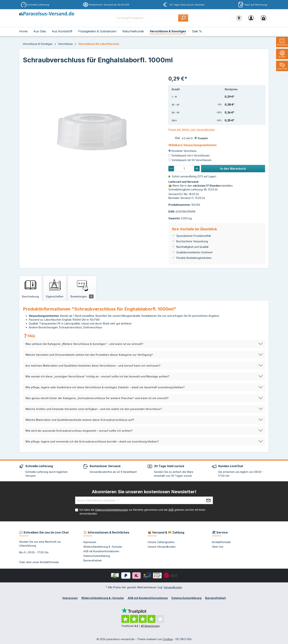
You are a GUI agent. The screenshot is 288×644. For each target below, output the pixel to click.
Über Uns (218, 547)
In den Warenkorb (233, 169)
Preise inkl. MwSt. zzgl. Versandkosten (192, 130)
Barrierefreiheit (92, 560)
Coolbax (168, 639)
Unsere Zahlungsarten (161, 542)
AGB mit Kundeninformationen (101, 551)
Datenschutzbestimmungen (112, 510)
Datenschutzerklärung (97, 556)
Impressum (90, 542)
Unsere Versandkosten (162, 547)
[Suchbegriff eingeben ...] (147, 18)
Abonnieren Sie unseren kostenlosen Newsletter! (144, 492)
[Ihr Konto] (251, 18)
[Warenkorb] (264, 18)
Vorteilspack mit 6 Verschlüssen (191, 155)
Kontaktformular (49, 562)
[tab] (30, 288)
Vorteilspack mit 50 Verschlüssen (192, 160)
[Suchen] (183, 18)
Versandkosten (173, 587)
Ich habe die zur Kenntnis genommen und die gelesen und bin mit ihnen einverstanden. (142, 512)
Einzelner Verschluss (184, 151)
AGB (171, 510)
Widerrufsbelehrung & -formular (103, 547)
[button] (144, 344)
